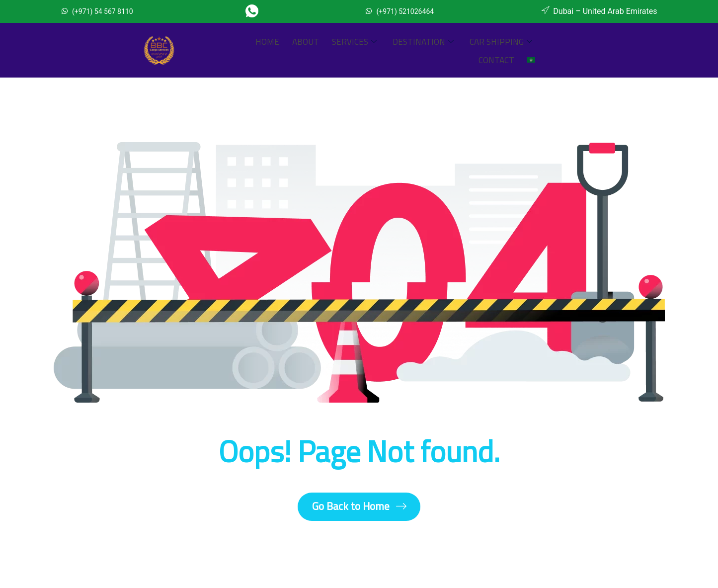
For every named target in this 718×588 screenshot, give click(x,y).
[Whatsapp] (256, 11)
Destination (371, 50)
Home (230, 50)
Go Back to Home (359, 508)
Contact (504, 50)
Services (307, 50)
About (263, 50)
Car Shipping (444, 50)
